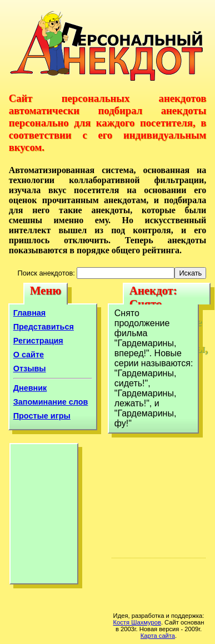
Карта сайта (158, 636)
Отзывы (30, 368)
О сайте (29, 355)
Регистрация (38, 341)
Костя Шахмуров (137, 622)
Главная (30, 313)
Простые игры (42, 416)
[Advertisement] (44, 517)
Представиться (44, 327)
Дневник (30, 388)
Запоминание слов (51, 402)
